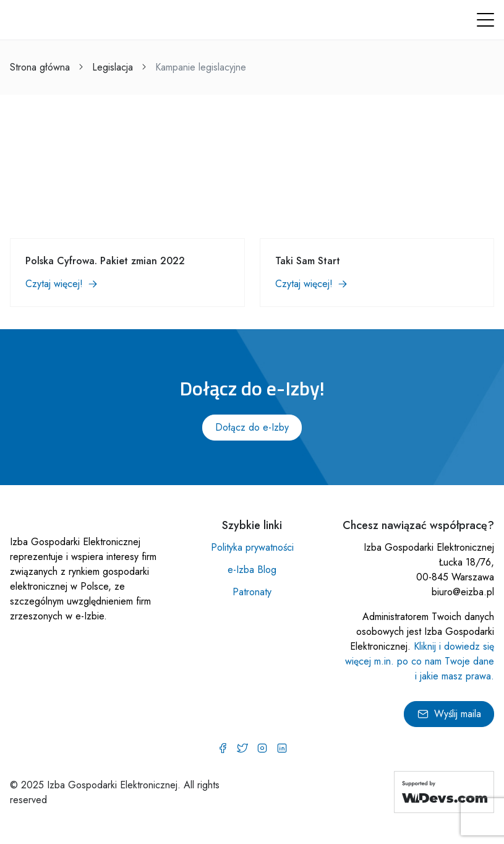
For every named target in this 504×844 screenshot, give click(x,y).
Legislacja (113, 67)
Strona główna (40, 67)
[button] (485, 20)
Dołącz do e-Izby (252, 427)
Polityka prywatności (252, 547)
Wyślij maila (449, 714)
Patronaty (252, 592)
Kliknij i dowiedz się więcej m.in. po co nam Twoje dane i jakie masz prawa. (420, 661)
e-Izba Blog (252, 570)
